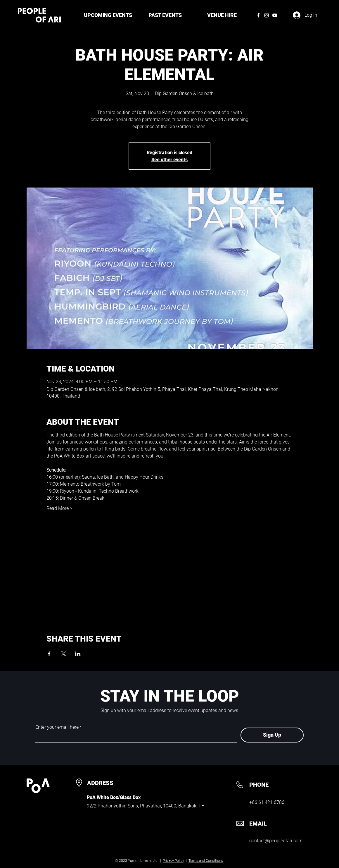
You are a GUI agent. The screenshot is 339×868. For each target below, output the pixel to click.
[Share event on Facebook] (49, 654)
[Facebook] (258, 15)
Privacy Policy (173, 861)
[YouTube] (275, 15)
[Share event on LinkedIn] (78, 654)
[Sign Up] (272, 735)
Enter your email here (57, 727)
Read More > (59, 508)
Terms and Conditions (206, 861)
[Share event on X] (64, 654)
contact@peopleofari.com (276, 841)
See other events (169, 160)
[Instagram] (267, 15)
